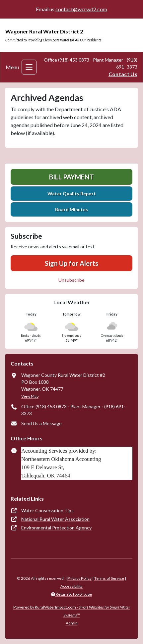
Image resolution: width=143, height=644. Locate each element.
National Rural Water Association (55, 519)
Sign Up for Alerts (71, 263)
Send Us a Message (41, 423)
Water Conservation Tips (47, 510)
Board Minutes (71, 209)
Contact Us (123, 74)
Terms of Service (109, 578)
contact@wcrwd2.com (81, 9)
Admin (72, 623)
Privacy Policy (79, 578)
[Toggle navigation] (29, 67)
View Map (30, 396)
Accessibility (71, 586)
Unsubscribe (71, 280)
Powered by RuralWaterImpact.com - (72, 611)
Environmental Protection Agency (56, 528)
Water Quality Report (72, 194)
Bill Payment (71, 177)
